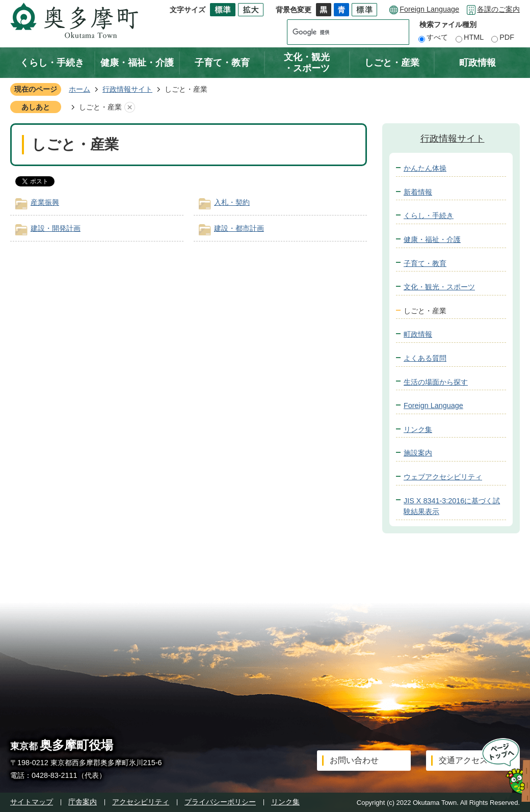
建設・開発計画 (56, 228)
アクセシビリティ (141, 802)
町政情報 (478, 63)
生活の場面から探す (436, 382)
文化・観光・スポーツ (307, 63)
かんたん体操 (425, 168)
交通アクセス (463, 760)
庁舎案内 (83, 802)
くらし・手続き (52, 63)
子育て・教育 (222, 63)
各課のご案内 (498, 9)
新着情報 (418, 192)
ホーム (79, 89)
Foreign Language (429, 9)
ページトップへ (503, 770)
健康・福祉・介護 (137, 63)
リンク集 (418, 429)
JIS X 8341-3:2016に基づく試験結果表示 (452, 506)
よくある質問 (425, 358)
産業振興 (45, 202)
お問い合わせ (354, 760)
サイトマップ (32, 802)
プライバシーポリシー (220, 802)
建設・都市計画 (239, 228)
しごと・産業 (392, 63)
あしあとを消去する (129, 107)
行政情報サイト (127, 89)
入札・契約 (232, 202)
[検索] (338, 32)
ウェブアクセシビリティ (443, 477)
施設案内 (418, 453)
